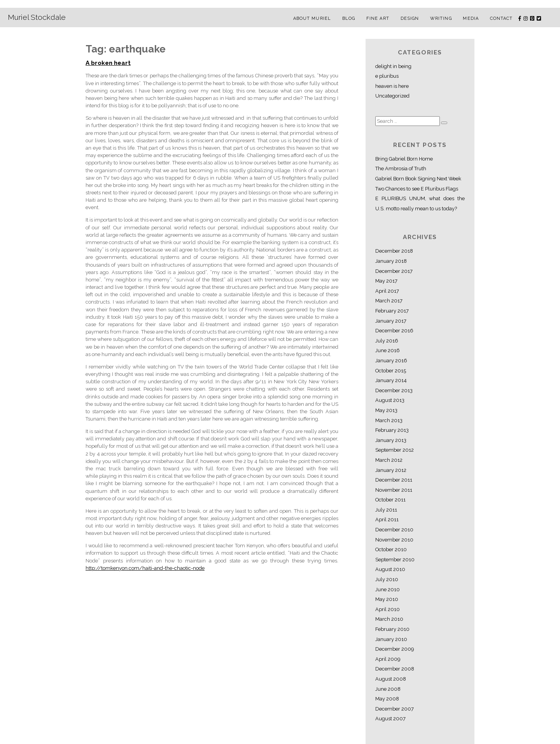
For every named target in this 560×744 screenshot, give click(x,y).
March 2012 (389, 460)
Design (410, 18)
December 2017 (394, 271)
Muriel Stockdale (37, 17)
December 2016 (394, 331)
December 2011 (394, 480)
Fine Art (378, 18)
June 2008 (388, 689)
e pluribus (387, 76)
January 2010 (391, 639)
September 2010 (395, 560)
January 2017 (391, 321)
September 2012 (395, 450)
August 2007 (390, 719)
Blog (349, 18)
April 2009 (388, 659)
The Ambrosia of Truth (401, 169)
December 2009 (395, 649)
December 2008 (395, 669)
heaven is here (392, 86)
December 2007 (395, 709)
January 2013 (391, 440)
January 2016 (391, 361)
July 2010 (387, 579)
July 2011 (386, 510)
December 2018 (394, 251)
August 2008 (391, 679)
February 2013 (392, 430)
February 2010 (392, 629)
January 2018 (391, 261)
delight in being (393, 66)
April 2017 (387, 291)
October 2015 (391, 371)
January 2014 (391, 380)
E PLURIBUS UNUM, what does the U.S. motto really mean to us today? (420, 203)
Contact (501, 18)
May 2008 (387, 699)
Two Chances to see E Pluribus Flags (417, 189)
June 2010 (388, 589)
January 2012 (391, 470)
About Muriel (312, 18)
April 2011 (387, 520)
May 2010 (387, 599)
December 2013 (394, 390)
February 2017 (392, 311)
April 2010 (388, 609)
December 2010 (394, 530)
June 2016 (388, 350)
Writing (441, 18)
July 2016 (387, 341)
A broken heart (108, 63)
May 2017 (386, 281)
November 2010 (394, 540)
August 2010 (390, 569)
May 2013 (386, 410)
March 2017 (389, 301)
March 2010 (389, 619)
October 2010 (391, 549)
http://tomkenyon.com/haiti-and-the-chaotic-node (145, 568)
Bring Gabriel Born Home (404, 159)
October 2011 (390, 500)
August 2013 (390, 400)
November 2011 (394, 490)
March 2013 (389, 420)
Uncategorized (392, 96)
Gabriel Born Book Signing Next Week (418, 179)
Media (471, 18)
